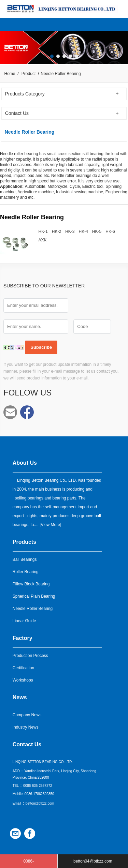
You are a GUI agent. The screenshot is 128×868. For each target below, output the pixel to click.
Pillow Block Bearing (31, 584)
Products (24, 542)
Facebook (27, 412)
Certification (23, 668)
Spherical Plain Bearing (34, 596)
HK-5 (97, 231)
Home (10, 74)
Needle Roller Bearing (33, 609)
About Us (25, 463)
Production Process (30, 656)
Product (29, 74)
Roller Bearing (26, 572)
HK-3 (70, 231)
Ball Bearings (25, 559)
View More (50, 525)
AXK (43, 240)
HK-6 (110, 231)
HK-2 (56, 231)
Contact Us (27, 744)
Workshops (23, 680)
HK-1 (43, 231)
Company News (27, 715)
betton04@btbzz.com (10, 412)
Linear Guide (24, 621)
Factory (23, 638)
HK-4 (83, 231)
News (20, 697)
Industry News (26, 727)
